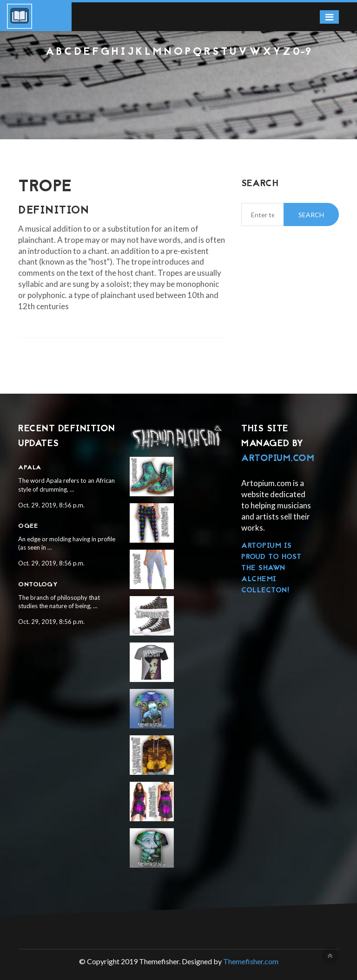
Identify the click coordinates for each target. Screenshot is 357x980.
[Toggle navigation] (329, 17)
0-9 (302, 52)
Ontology (38, 585)
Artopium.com (278, 459)
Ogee (28, 526)
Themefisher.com (251, 961)
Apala (30, 468)
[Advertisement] (178, 84)
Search (311, 215)
